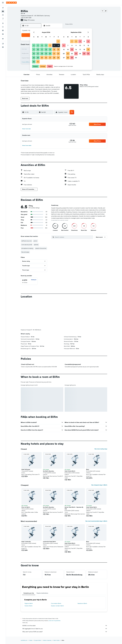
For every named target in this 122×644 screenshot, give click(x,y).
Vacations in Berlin (82, 603)
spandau (36, 245)
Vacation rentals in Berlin (57, 606)
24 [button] (38, 58)
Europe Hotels (38, 640)
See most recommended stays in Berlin (96, 521)
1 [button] (58, 41)
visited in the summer (41, 248)
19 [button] (46, 54)
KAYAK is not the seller (65, 626)
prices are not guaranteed (54, 621)
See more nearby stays (101, 449)
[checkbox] (29, 281)
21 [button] (54, 54)
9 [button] (34, 49)
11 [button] (42, 49)
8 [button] (58, 45)
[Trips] (3, 39)
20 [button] (50, 54)
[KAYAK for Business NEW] (3, 34)
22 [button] (58, 54)
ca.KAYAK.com (24, 640)
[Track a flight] (3, 27)
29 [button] (58, 58)
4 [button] (42, 45)
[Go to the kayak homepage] (11, 3)
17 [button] (38, 54)
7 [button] (54, 45)
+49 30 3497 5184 (26, 18)
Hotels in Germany (47, 640)
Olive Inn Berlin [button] (26, 507)
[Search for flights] (3, 8)
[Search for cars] (3, 15)
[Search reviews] (74, 237)
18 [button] (42, 54)
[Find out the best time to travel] (3, 30)
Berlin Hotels (57, 640)
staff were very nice (27, 241)
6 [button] (50, 45)
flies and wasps (25, 252)
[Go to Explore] (3, 23)
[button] (3, 3)
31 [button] (38, 62)
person (35, 241)
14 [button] (54, 49)
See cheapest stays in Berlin (99, 485)
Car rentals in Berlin (56, 603)
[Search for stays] (3, 11)
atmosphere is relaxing (27, 248)
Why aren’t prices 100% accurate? (65, 632)
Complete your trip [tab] (29, 593)
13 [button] (50, 49)
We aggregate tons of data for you (65, 629)
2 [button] (34, 45)
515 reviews (31, 20)
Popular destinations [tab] (42, 593)
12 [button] (46, 49)
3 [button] (38, 45)
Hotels (31, 640)
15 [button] (58, 49)
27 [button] (50, 58)
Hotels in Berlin (29, 606)
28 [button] (54, 58)
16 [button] (34, 54)
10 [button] (38, 49)
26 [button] (46, 58)
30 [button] (34, 62)
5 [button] (46, 45)
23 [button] (34, 58)
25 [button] (42, 58)
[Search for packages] (3, 18)
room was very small (27, 245)
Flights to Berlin (29, 603)
